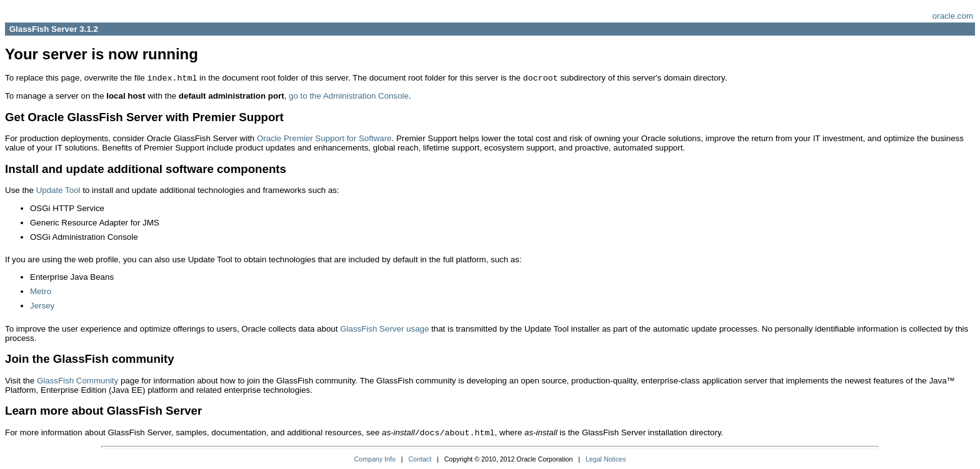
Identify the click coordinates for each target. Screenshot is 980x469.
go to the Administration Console (349, 96)
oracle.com (953, 16)
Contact (420, 459)
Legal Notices (606, 459)
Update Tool (58, 190)
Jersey (42, 306)
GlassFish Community (77, 381)
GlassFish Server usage (384, 329)
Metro (41, 291)
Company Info (375, 459)
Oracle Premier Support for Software (324, 138)
